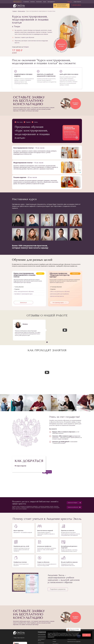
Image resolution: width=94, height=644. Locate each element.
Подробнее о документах (58, 589)
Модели (54, 639)
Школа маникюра (42, 634)
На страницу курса (59, 302)
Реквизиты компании (72, 639)
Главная (14, 11)
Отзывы (54, 641)
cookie (49, 634)
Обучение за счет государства (74, 641)
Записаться (23, 302)
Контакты (33, 2)
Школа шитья (21, 11)
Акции (45, 2)
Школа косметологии (42, 637)
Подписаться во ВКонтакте (74, 507)
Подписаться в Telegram (74, 503)
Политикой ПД (51, 637)
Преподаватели (51, 2)
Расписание (39, 2)
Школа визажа (41, 643)
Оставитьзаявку (75, 104)
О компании (26, 2)
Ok (86, 635)
